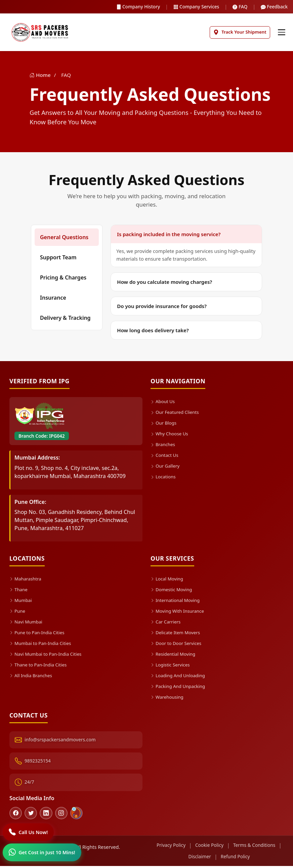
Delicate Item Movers (177, 634)
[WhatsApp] (43, 852)
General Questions (64, 238)
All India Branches (32, 677)
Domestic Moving (173, 591)
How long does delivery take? (153, 332)
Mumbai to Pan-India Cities (43, 644)
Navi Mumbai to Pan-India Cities (48, 655)
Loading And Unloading (180, 677)
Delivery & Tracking (65, 319)
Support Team (58, 259)
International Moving (177, 601)
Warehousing (168, 698)
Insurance (53, 299)
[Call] (29, 832)
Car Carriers (167, 623)
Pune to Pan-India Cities (39, 634)
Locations (164, 478)
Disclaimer (199, 859)
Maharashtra (27, 580)
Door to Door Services (178, 644)
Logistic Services (172, 666)
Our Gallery (166, 467)
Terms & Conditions (256, 847)
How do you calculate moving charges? (164, 283)
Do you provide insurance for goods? (162, 307)
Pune (18, 612)
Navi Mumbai (27, 623)
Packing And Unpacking (180, 687)
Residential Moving (175, 655)
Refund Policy (236, 859)
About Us (163, 403)
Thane (19, 591)
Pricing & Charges (63, 279)
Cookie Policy (209, 847)
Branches (164, 446)
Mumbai (21, 601)
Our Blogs (164, 424)
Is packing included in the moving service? (169, 235)
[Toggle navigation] (281, 33)
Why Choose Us (171, 435)
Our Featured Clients (177, 413)
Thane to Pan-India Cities (40, 666)
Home (41, 76)
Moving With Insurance (179, 612)
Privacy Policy (169, 847)
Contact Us (165, 456)
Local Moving (168, 580)
